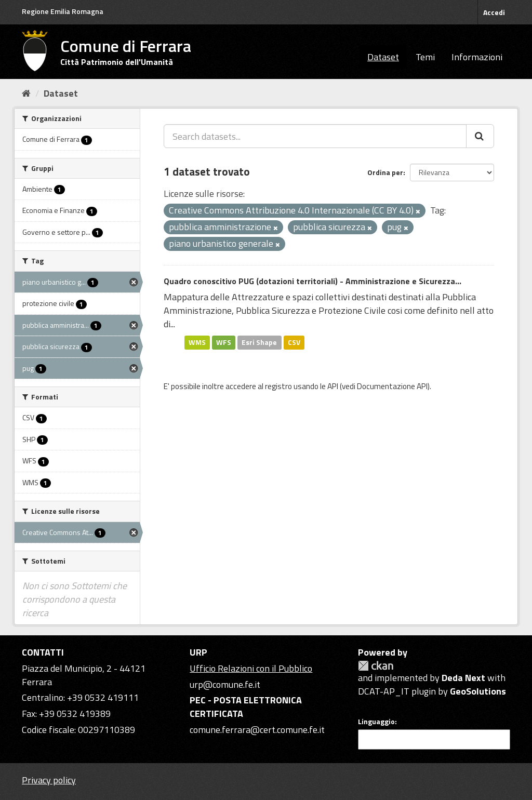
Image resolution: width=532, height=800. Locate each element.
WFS (224, 342)
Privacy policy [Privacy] (49, 780)
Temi (425, 57)
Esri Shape (259, 342)
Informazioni (477, 57)
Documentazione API (392, 386)
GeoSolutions (478, 691)
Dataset (383, 57)
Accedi (494, 12)
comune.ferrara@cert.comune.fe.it (257, 730)
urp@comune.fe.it (225, 684)
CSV (294, 342)
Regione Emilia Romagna (63, 11)
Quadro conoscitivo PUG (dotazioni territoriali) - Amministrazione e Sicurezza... (312, 281)
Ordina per (385, 172)
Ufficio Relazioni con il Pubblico (251, 668)
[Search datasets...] (315, 136)
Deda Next (463, 678)
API (333, 386)
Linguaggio (376, 722)
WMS (197, 342)
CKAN (376, 666)
